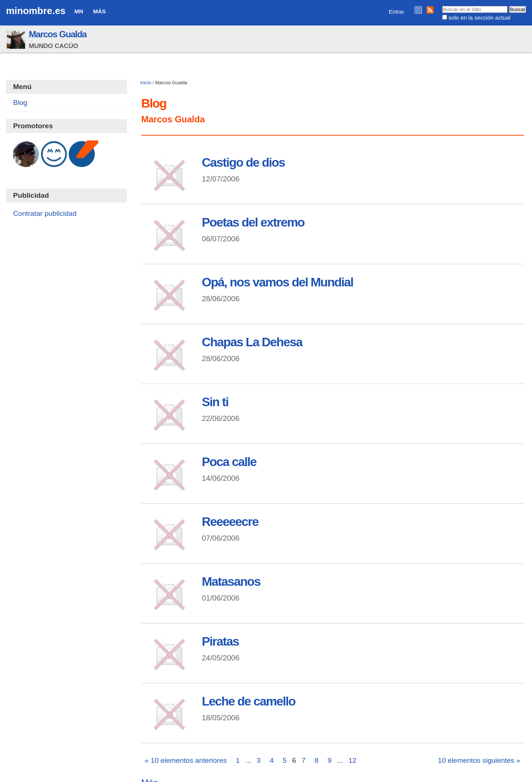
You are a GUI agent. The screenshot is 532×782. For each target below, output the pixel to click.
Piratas (220, 641)
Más (99, 11)
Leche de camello (248, 701)
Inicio (146, 83)
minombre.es (36, 11)
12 (352, 760)
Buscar (442, 6)
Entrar (396, 12)
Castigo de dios (243, 162)
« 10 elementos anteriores (186, 760)
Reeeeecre (230, 522)
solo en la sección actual (479, 18)
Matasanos (231, 582)
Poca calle (229, 462)
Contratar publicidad (45, 213)
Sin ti (215, 402)
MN (79, 11)
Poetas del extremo (253, 222)
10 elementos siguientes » (479, 760)
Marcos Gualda (58, 34)
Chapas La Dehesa (252, 342)
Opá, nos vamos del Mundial (277, 282)
